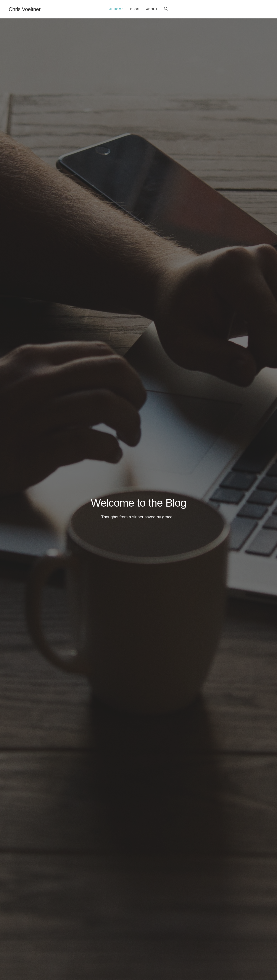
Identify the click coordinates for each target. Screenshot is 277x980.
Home (116, 9)
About (152, 9)
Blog (135, 9)
